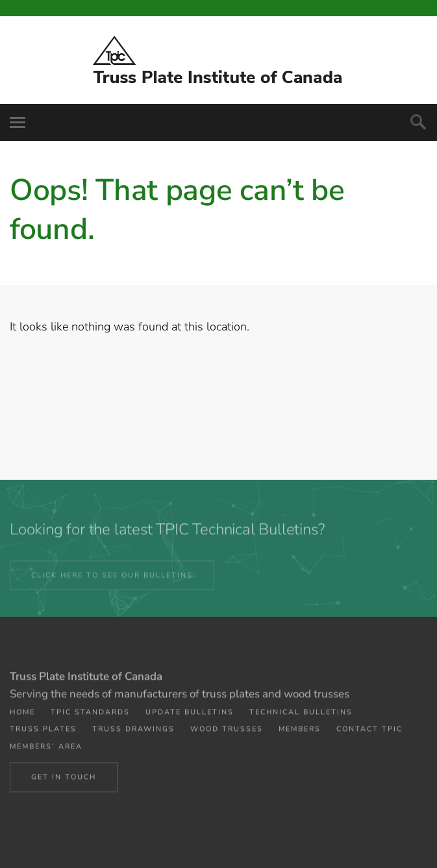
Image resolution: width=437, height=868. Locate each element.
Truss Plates (43, 733)
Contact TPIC (369, 733)
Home (22, 716)
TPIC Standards (90, 716)
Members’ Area (46, 750)
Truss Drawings (133, 733)
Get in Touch (64, 780)
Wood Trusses (227, 733)
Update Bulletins (190, 716)
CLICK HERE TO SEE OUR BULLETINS (112, 579)
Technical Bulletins (301, 716)
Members (300, 733)
